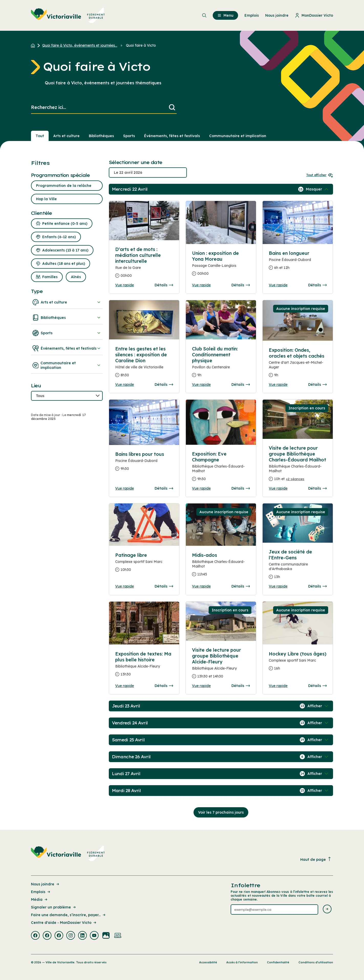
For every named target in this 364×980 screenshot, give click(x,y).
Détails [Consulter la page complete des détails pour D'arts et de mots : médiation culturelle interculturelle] (164, 285)
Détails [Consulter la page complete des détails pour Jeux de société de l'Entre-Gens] (317, 586)
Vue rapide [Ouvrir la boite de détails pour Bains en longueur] (278, 285)
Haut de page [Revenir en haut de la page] (316, 859)
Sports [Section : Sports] (129, 136)
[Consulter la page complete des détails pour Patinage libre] (144, 564)
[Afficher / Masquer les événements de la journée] (318, 189)
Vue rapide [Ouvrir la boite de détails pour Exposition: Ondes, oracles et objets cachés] (278, 385)
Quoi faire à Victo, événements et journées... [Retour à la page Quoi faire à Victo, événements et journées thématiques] (80, 45)
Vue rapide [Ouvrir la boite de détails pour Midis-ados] (201, 586)
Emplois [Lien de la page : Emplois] (41, 892)
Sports (67, 333)
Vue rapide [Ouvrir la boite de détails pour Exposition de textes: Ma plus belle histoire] (125, 686)
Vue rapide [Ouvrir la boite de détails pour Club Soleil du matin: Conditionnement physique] (201, 385)
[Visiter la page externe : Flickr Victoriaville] (106, 936)
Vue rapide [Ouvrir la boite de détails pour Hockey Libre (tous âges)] (278, 686)
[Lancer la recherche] (172, 108)
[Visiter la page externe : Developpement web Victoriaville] (118, 936)
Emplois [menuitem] (252, 15)
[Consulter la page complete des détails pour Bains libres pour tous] (144, 463)
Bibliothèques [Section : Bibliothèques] (101, 136)
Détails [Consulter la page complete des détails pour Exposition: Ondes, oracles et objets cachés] (317, 385)
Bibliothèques (67, 318)
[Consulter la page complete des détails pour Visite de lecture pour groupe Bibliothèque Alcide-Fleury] (221, 665)
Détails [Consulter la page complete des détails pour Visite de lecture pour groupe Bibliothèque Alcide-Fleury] (241, 686)
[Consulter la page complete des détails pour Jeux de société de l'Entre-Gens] (298, 566)
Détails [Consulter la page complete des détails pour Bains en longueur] (317, 285)
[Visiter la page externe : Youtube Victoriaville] (94, 936)
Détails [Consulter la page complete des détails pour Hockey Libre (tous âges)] (317, 686)
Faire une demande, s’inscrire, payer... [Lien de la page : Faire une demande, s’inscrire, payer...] (69, 915)
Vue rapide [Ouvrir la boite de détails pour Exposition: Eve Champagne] (201, 488)
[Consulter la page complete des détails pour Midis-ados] (221, 567)
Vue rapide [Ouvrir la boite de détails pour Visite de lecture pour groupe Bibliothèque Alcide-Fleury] (201, 686)
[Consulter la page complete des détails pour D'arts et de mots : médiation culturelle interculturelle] (144, 265)
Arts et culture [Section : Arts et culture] (66, 136)
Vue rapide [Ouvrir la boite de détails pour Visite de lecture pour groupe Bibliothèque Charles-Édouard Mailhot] (278, 488)
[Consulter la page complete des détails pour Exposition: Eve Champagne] (221, 468)
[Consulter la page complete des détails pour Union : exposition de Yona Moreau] (221, 265)
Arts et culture (67, 302)
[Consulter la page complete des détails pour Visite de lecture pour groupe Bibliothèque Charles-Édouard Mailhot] (298, 466)
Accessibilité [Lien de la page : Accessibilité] (208, 962)
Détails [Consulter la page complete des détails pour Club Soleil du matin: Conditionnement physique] (241, 385)
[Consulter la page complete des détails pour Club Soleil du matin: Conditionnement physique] (221, 364)
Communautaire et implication (67, 365)
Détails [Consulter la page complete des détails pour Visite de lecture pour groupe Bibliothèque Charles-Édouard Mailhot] (317, 488)
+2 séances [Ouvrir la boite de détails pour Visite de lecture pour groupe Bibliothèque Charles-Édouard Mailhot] (295, 479)
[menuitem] (68, 15)
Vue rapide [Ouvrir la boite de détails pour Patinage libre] (125, 586)
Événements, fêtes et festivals (67, 348)
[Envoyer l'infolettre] (327, 909)
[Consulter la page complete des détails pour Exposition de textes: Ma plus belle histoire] (144, 666)
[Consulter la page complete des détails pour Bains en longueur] (298, 262)
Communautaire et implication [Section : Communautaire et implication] (238, 136)
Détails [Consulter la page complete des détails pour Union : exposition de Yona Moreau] (241, 285)
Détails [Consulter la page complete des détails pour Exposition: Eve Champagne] (241, 488)
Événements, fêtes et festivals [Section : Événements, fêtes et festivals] (172, 136)
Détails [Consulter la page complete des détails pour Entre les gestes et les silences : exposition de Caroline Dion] (164, 385)
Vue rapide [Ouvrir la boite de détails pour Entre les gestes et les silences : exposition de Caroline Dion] (125, 385)
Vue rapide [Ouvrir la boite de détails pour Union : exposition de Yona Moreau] (201, 285)
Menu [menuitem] (225, 15)
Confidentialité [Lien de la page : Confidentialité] (278, 962)
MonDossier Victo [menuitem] (314, 15)
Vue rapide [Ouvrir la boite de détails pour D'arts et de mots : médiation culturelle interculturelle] (125, 285)
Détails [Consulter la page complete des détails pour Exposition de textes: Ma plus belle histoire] (164, 686)
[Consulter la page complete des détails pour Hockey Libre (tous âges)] (298, 663)
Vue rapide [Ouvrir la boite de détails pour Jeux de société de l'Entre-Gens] (278, 586)
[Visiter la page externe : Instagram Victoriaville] (71, 936)
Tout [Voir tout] (40, 136)
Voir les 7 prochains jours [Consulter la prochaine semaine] (221, 812)
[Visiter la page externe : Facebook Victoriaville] (35, 936)
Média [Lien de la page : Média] (40, 900)
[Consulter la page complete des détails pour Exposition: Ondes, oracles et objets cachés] (298, 365)
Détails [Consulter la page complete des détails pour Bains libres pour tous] (164, 488)
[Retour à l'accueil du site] (34, 45)
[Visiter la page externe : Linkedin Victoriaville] (82, 936)
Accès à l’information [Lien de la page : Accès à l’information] (242, 962)
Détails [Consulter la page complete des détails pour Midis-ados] (241, 586)
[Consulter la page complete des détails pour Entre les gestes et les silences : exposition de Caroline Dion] (144, 364)
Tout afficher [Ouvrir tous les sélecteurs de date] (320, 175)
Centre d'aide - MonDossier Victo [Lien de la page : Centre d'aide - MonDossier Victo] (64, 923)
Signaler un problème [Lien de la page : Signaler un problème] (54, 907)
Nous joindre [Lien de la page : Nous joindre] (45, 884)
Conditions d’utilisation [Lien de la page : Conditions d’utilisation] (316, 962)
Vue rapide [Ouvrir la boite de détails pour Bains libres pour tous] (125, 488)
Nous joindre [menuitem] (277, 15)
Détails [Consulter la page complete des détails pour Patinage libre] (164, 586)
